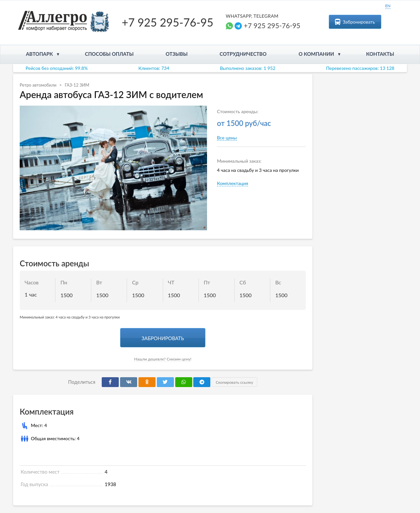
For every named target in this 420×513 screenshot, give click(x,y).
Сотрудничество (243, 54)
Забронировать (355, 22)
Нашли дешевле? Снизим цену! (163, 359)
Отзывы (177, 54)
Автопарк (39, 54)
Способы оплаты (109, 54)
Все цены (227, 138)
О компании (316, 54)
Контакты (380, 54)
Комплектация (232, 183)
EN (388, 6)
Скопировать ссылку (234, 382)
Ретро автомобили (38, 85)
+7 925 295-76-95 (168, 22)
